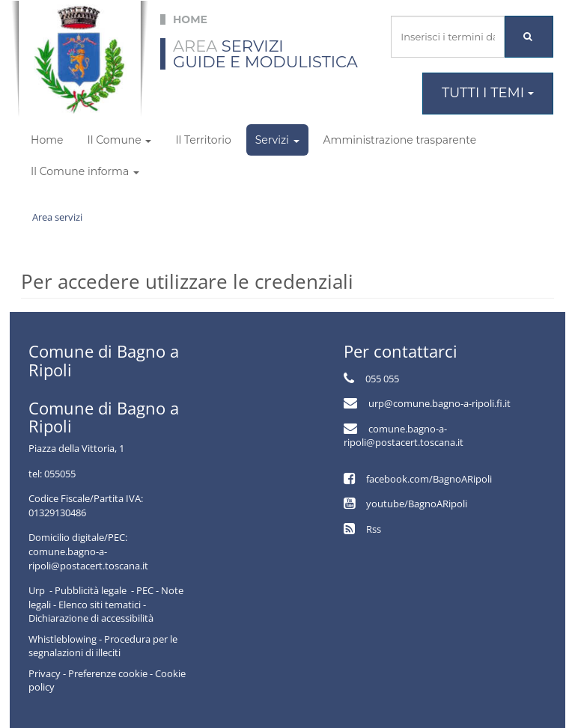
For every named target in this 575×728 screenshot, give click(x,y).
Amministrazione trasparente (400, 140)
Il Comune (119, 140)
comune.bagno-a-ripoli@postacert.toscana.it (404, 436)
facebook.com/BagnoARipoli (429, 479)
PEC (145, 590)
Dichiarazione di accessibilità (91, 618)
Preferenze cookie (108, 673)
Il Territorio (203, 140)
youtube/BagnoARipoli (417, 504)
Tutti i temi (488, 93)
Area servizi (57, 217)
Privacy (45, 673)
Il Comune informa (85, 171)
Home (47, 140)
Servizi (277, 140)
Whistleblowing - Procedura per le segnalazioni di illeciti (103, 646)
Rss (374, 529)
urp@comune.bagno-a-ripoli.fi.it (439, 403)
